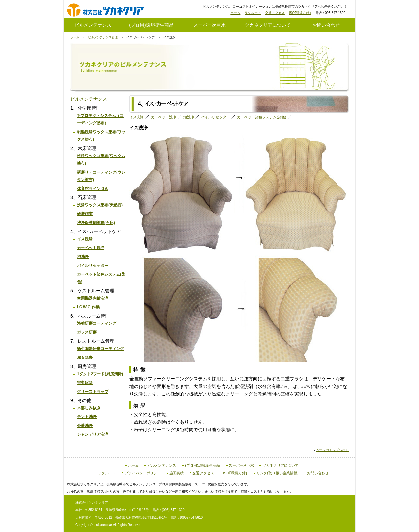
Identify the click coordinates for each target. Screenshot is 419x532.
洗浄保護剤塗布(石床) (96, 223)
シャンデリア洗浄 (93, 434)
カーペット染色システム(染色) (262, 117)
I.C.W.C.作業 (88, 307)
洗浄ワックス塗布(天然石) (100, 205)
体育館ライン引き (93, 189)
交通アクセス (275, 13)
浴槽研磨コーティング (97, 323)
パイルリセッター (93, 266)
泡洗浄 (83, 257)
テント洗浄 (87, 417)
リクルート (253, 13)
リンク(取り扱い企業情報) (277, 473)
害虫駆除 (85, 383)
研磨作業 (85, 214)
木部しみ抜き (89, 408)
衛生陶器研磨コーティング (100, 349)
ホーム (235, 13)
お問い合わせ (326, 25)
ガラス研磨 (87, 332)
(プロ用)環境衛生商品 (151, 25)
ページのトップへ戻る (332, 450)
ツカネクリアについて (268, 25)
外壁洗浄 (85, 426)
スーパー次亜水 (209, 25)
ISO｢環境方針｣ (300, 13)
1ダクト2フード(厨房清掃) (100, 374)
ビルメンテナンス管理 (103, 37)
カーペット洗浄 (91, 248)
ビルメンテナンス (93, 25)
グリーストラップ (93, 392)
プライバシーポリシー (143, 473)
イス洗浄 (85, 239)
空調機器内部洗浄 (93, 298)
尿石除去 (85, 358)
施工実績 (176, 473)
